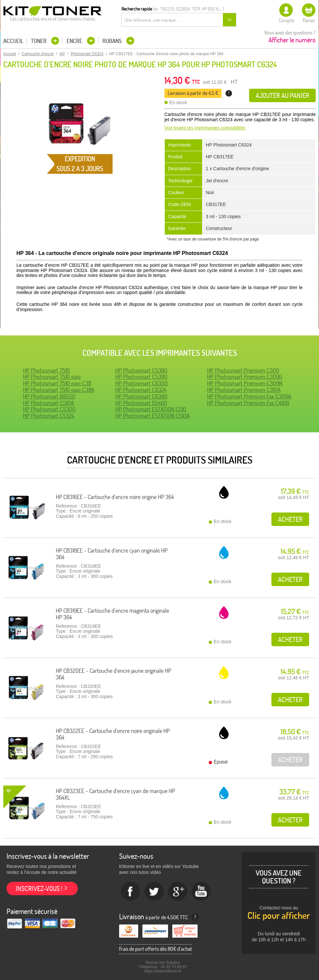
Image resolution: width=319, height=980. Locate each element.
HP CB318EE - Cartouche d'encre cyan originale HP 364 (112, 554)
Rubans (113, 41)
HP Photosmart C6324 (141, 390)
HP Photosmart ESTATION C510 (151, 409)
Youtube (202, 892)
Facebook (131, 892)
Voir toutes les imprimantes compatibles (205, 128)
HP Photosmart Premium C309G (245, 377)
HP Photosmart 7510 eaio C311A (59, 390)
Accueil (13, 41)
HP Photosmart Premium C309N (245, 383)
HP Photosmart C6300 (141, 383)
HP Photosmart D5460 (141, 403)
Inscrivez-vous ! (39, 889)
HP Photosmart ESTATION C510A (152, 416)
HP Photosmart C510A (48, 403)
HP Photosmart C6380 (141, 396)
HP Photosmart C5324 (49, 416)
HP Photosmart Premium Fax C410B (248, 403)
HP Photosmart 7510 (46, 370)
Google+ (178, 892)
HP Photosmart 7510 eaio (52, 377)
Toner (39, 41)
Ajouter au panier (282, 95)
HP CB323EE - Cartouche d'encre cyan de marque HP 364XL (115, 794)
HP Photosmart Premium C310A (244, 390)
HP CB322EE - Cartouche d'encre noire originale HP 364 (113, 734)
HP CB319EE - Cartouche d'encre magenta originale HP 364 (112, 614)
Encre (75, 41)
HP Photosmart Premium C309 (243, 370)
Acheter (290, 519)
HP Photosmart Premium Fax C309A (249, 396)
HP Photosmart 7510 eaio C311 (57, 383)
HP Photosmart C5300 (49, 409)
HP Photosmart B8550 (49, 396)
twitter (154, 892)
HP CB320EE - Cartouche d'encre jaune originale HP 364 (113, 674)
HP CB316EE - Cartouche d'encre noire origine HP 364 (115, 497)
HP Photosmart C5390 (141, 377)
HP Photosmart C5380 (141, 370)
